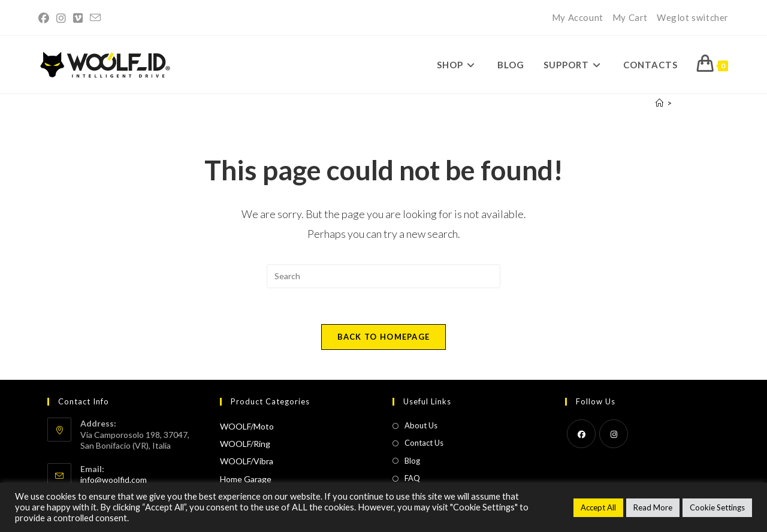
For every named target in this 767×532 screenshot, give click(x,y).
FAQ (412, 478)
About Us (421, 425)
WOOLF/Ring (245, 444)
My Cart (630, 17)
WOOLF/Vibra (247, 461)
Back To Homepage (384, 337)
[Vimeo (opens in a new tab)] (78, 18)
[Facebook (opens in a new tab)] (46, 18)
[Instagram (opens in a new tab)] (61, 18)
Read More (653, 507)
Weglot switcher (693, 17)
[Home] (659, 103)
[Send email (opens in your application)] (95, 18)
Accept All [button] (598, 507)
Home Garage (246, 479)
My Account (578, 17)
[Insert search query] (383, 276)
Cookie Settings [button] (717, 507)
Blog (412, 461)
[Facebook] (581, 434)
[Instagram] (614, 434)
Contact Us (424, 443)
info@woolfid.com (114, 480)
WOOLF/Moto (247, 426)
